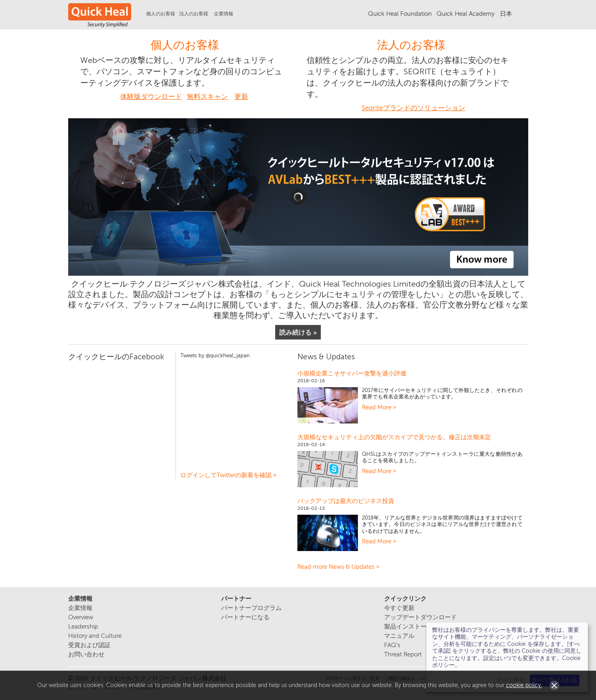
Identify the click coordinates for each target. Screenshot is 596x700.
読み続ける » (298, 332)
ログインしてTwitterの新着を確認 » (228, 475)
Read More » (379, 407)
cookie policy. (524, 685)
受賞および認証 (89, 645)
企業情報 (224, 14)
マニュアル (399, 636)
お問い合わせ (86, 655)
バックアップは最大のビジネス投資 (346, 501)
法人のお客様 (411, 45)
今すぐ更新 (399, 608)
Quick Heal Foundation (400, 14)
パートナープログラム (251, 608)
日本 (506, 14)
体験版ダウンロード (151, 97)
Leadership (83, 627)
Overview (81, 617)
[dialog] (507, 657)
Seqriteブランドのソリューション (413, 108)
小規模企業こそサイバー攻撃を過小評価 (352, 373)
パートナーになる (245, 617)
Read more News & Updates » (338, 567)
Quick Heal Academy (465, 14)
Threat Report (403, 655)
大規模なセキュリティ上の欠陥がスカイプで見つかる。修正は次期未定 (394, 437)
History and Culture (95, 636)
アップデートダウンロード (420, 617)
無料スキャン (207, 97)
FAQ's (392, 645)
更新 (241, 97)
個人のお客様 (185, 45)
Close (554, 685)
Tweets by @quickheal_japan (215, 356)
